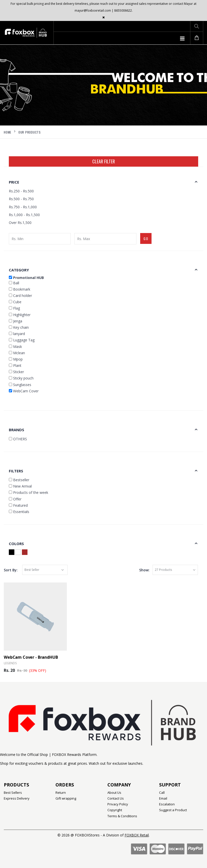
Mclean (17, 353)
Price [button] (14, 182)
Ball (14, 283)
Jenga (16, 321)
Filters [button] (16, 471)
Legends (10, 663)
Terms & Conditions (122, 816)
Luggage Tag (22, 340)
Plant (15, 365)
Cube (15, 302)
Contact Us (116, 798)
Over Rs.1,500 (20, 223)
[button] (197, 26)
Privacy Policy (118, 804)
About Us (114, 793)
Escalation (167, 804)
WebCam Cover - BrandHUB (31, 657)
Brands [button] (17, 430)
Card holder (20, 296)
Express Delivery (17, 798)
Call (162, 793)
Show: (144, 570)
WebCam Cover (24, 391)
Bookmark (20, 289)
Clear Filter (104, 161)
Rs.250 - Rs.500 (21, 191)
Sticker (16, 372)
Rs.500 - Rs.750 (21, 199)
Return (61, 793)
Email (163, 798)
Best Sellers (13, 793)
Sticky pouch (21, 378)
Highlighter (20, 315)
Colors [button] (16, 544)
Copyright (115, 810)
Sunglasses (20, 385)
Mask (15, 347)
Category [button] (19, 270)
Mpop (16, 359)
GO (146, 238)
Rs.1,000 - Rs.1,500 (24, 215)
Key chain (19, 327)
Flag (14, 308)
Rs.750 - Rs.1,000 (23, 207)
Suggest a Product (173, 810)
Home (8, 132)
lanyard (17, 334)
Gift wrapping (66, 798)
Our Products (30, 132)
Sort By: (11, 570)
